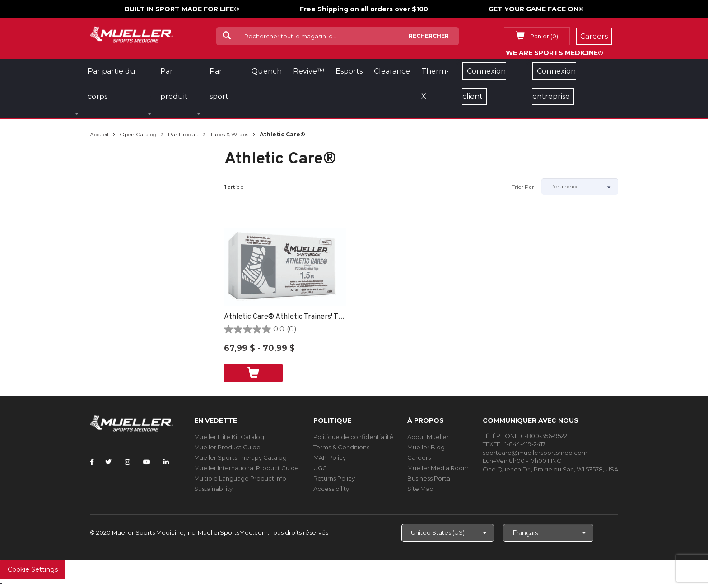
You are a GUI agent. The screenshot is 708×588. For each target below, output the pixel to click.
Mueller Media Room (438, 468)
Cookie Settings (33, 569)
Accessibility (331, 489)
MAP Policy (330, 457)
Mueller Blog (426, 447)
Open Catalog (138, 134)
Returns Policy (334, 478)
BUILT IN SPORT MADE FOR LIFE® (182, 9)
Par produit (183, 134)
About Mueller (428, 437)
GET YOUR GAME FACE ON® (536, 9)
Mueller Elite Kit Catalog (229, 437)
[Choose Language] (548, 533)
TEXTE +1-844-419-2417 (514, 444)
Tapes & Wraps (229, 134)
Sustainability (213, 489)
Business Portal (429, 478)
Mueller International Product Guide (247, 468)
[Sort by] (580, 187)
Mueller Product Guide (227, 447)
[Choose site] (448, 533)
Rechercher (429, 36)
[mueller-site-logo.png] (132, 34)
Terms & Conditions (341, 447)
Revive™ (309, 71)
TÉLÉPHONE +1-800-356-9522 (525, 436)
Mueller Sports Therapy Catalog (240, 457)
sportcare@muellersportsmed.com (535, 453)
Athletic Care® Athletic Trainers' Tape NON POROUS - (285, 317)
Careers (419, 457)
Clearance (392, 71)
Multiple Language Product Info (240, 478)
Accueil (99, 134)
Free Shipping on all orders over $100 (364, 9)
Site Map (420, 489)
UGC (320, 468)
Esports (349, 71)
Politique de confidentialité (353, 437)
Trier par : (524, 187)
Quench (267, 71)
